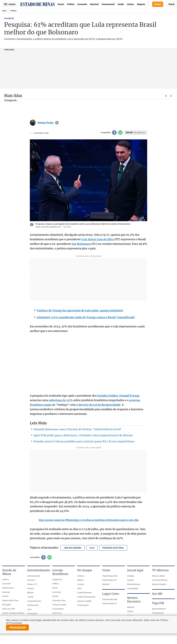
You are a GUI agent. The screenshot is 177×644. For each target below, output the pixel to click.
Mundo (55, 596)
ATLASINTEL (9, 18)
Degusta (141, 4)
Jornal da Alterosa (160, 580)
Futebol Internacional (86, 597)
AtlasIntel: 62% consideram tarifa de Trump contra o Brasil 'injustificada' (86, 317)
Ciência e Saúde (59, 605)
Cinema (31, 588)
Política (71, 4)
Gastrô (130, 616)
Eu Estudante (58, 609)
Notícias (106, 584)
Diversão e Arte (59, 600)
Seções (10, 4)
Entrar (172, 4)
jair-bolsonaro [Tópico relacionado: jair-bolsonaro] (73, 548)
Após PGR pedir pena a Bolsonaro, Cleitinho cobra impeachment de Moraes (83, 435)
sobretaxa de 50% (61, 400)
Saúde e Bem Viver (10, 600)
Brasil (55, 588)
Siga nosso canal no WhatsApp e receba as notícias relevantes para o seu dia (89, 520)
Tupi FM (158, 603)
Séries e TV (32, 584)
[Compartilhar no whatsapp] (120, 133)
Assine (158, 4)
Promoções (32, 613)
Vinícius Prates (45, 123)
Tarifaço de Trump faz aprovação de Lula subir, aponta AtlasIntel (80, 310)
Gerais (61, 4)
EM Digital (7, 605)
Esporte (130, 580)
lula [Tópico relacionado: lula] (92, 548)
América (81, 576)
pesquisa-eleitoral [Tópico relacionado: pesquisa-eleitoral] (113, 548)
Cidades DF (57, 580)
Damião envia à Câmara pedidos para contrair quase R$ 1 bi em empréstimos (84, 441)
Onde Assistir (83, 605)
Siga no (129, 133)
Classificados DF (109, 580)
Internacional (108, 4)
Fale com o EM (9, 609)
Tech (29, 609)
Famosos (31, 580)
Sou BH (157, 594)
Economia (82, 4)
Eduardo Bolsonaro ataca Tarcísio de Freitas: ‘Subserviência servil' (78, 429)
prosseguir (17, 628)
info (57, 123)
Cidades (131, 576)
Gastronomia (33, 605)
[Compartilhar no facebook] (114, 133)
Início (4, 11)
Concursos (57, 613)
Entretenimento (34, 576)
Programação (158, 613)
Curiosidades (133, 588)
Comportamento (34, 601)
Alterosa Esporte (159, 584)
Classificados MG (110, 576)
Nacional (94, 4)
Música (30, 593)
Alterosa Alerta (158, 576)
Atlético (80, 580)
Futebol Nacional (84, 593)
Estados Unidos (108, 396)
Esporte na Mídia (84, 601)
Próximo (171, 96)
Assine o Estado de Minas (13, 613)
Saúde (121, 4)
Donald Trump (129, 396)
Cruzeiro (81, 584)
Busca (148, 4)
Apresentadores (159, 609)
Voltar (166, 96)
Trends (30, 597)
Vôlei (79, 588)
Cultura (130, 4)
